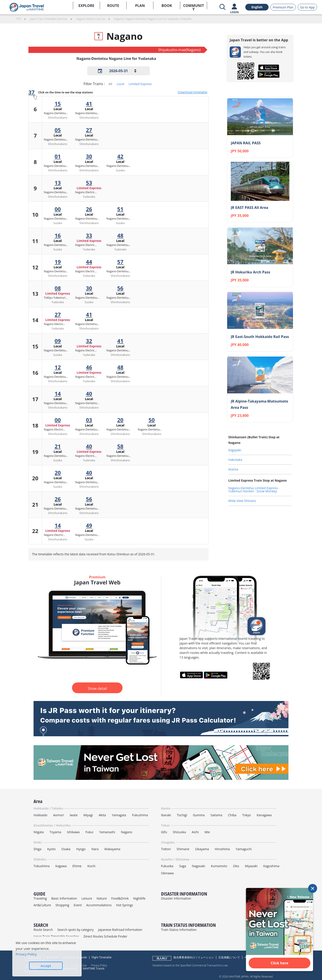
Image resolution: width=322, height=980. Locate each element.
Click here (280, 963)
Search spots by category (75, 930)
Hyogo (81, 849)
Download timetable (193, 92)
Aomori (59, 815)
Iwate (74, 815)
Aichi (195, 832)
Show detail (97, 688)
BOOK (167, 6)
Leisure (87, 898)
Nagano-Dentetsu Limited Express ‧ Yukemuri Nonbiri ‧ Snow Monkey (254, 490)
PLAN (140, 6)
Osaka (66, 849)
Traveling (40, 898)
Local (121, 84)
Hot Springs (125, 905)
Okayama (202, 849)
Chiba (232, 815)
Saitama (216, 815)
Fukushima (140, 815)
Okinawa (167, 873)
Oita (236, 866)
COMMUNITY (194, 6)
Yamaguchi (244, 849)
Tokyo (247, 815)
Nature (102, 898)
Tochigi (182, 815)
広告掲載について (229, 957)
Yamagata (119, 815)
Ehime (77, 866)
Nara (95, 849)
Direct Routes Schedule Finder (105, 936)
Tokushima (42, 866)
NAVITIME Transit (94, 968)
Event (78, 905)
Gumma (199, 815)
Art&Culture (42, 905)
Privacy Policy (99, 965)
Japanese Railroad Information (120, 930)
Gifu (164, 832)
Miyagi (88, 815)
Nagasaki (198, 866)
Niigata (39, 832)
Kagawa (61, 866)
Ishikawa (73, 832)
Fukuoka (167, 866)
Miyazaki (251, 866)
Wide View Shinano (242, 501)
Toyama (55, 832)
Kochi (91, 866)
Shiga (37, 849)
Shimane (183, 849)
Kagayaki (235, 450)
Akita (102, 815)
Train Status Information (179, 930)
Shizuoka (179, 832)
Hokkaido (40, 815)
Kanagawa (264, 815)
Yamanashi (107, 832)
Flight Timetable (102, 957)
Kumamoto (219, 866)
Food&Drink (120, 898)
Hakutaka (235, 460)
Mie (207, 832)
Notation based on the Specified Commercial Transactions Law (190, 965)
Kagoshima (271, 866)
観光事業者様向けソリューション (194, 957)
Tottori (166, 849)
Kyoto (51, 849)
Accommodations (99, 905)
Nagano (127, 832)
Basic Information (64, 898)
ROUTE (113, 6)
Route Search (43, 930)
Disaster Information (176, 898)
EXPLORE (86, 6)
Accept (46, 966)
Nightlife (139, 898)
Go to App (307, 7)
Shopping (62, 905)
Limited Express (140, 84)
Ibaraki (166, 815)
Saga (183, 866)
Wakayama (112, 849)
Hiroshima (222, 849)
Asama (233, 469)
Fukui (89, 832)
